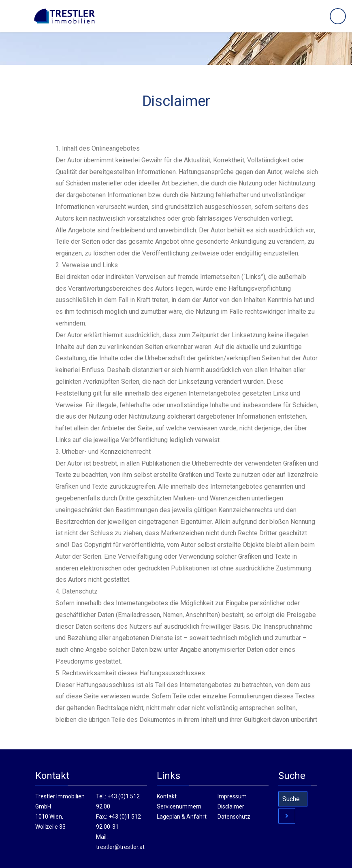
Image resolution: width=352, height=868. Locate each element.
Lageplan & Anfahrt (182, 817)
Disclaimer (231, 806)
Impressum (232, 796)
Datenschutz (234, 817)
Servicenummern (179, 806)
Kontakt (167, 796)
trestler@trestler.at (120, 847)
